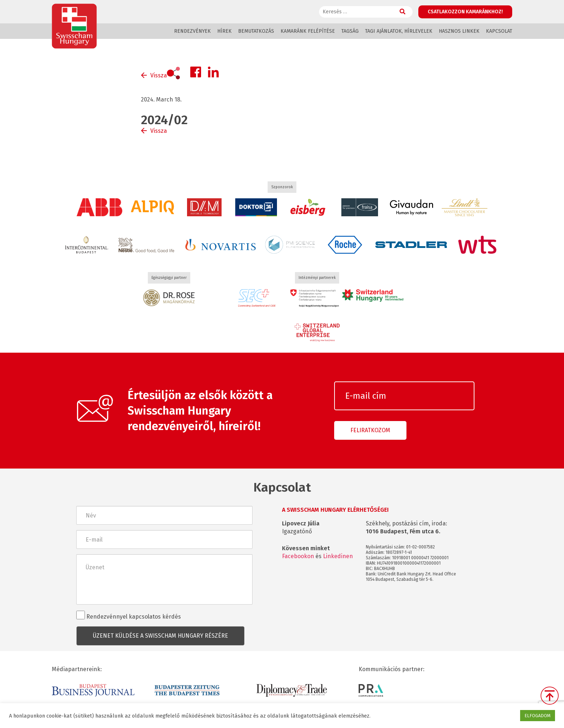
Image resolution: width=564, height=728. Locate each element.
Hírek (224, 31)
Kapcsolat (499, 31)
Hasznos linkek (459, 31)
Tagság (350, 31)
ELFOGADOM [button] (538, 716)
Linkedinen (338, 556)
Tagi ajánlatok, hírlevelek (399, 31)
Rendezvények (192, 31)
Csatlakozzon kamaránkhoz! (465, 12)
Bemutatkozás (256, 31)
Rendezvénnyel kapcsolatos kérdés (129, 615)
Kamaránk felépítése (308, 31)
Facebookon (298, 556)
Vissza (159, 75)
